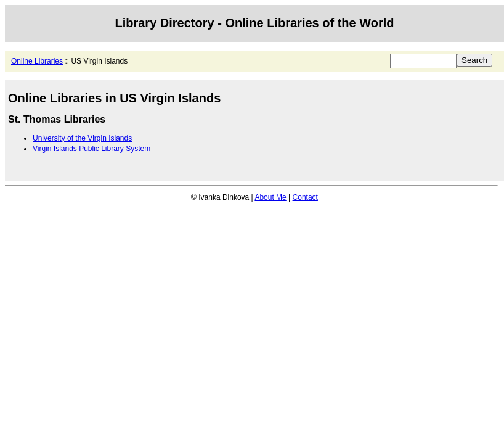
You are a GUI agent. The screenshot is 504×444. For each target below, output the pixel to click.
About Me (270, 197)
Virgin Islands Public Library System (91, 149)
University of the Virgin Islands (82, 138)
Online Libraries (37, 61)
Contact (305, 197)
